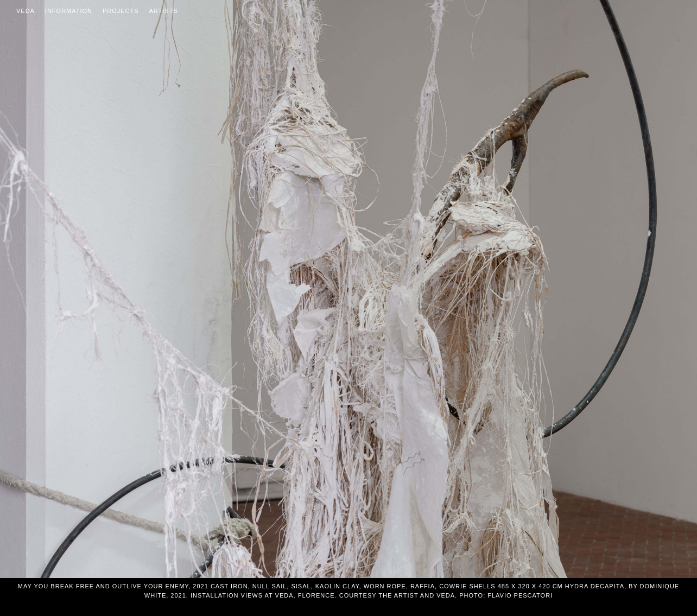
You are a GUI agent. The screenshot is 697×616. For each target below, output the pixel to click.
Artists (164, 11)
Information (69, 11)
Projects (121, 11)
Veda (26, 11)
